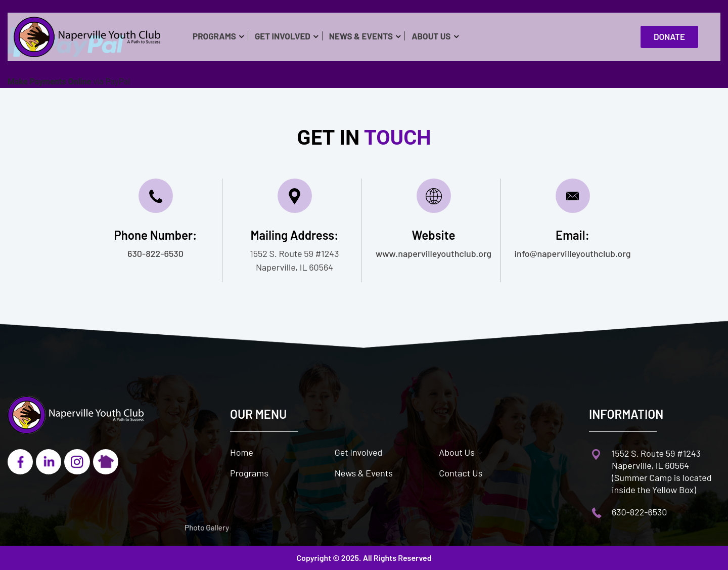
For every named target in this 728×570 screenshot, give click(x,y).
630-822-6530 (155, 253)
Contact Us (461, 473)
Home (242, 452)
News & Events (361, 36)
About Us (431, 36)
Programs (214, 36)
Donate (672, 37)
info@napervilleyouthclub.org (573, 253)
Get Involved (283, 36)
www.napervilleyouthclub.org (434, 253)
